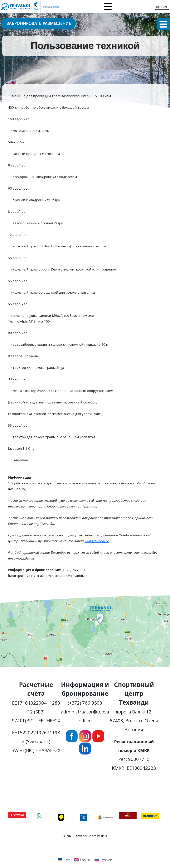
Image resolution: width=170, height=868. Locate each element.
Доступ (162, 7)
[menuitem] (64, 860)
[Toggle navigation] (108, 7)
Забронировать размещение (39, 23)
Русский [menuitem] (106, 860)
